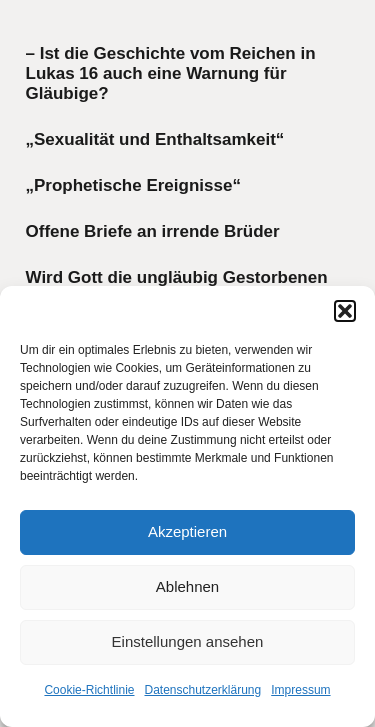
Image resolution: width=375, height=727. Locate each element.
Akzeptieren (187, 531)
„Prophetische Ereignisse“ (133, 185)
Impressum (300, 690)
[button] (345, 311)
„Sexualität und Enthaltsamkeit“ (155, 139)
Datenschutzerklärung (202, 690)
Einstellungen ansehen (188, 641)
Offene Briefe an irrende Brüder (153, 231)
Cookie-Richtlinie (89, 690)
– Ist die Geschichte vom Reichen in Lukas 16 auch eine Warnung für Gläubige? (171, 74)
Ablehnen (187, 586)
